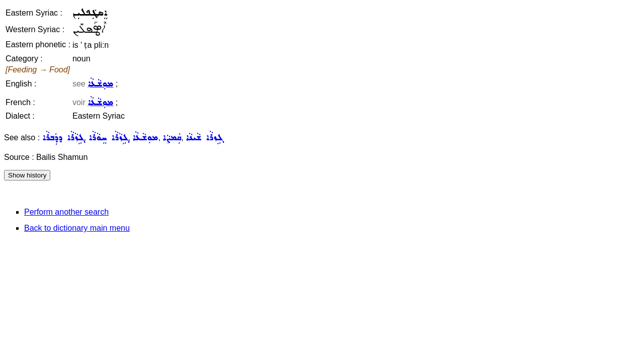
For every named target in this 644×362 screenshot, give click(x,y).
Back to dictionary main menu (77, 228)
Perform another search (66, 212)
